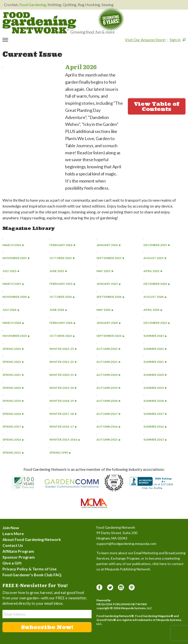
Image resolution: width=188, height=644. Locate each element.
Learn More (13, 533)
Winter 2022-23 (63, 349)
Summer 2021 (155, 362)
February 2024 (63, 323)
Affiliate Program (18, 551)
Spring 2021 (13, 375)
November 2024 (16, 297)
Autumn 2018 (109, 401)
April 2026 (81, 67)
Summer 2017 (155, 414)
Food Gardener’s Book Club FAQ (32, 575)
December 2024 (157, 284)
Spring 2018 (13, 414)
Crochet (11, 5)
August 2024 (155, 297)
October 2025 (62, 258)
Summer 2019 (155, 388)
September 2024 (111, 297)
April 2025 (153, 271)
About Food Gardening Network (32, 539)
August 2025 (155, 258)
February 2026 (63, 245)
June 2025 (58, 271)
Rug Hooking (89, 5)
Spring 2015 (13, 453)
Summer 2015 (155, 440)
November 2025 (16, 258)
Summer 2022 (155, 349)
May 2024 (105, 310)
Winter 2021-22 (63, 362)
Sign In (175, 40)
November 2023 (16, 336)
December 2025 (157, 245)
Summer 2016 (155, 427)
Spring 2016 (13, 440)
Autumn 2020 (109, 375)
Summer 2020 (155, 375)
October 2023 (62, 336)
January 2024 (109, 323)
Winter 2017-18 (63, 414)
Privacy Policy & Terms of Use (29, 569)
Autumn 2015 (109, 440)
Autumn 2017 (109, 414)
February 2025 (63, 284)
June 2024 (58, 310)
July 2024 (11, 310)
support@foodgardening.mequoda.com (126, 544)
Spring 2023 (13, 349)
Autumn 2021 (109, 362)
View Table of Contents (157, 106)
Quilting (70, 5)
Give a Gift (12, 563)
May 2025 (105, 271)
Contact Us (13, 545)
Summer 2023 (155, 336)
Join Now (11, 528)
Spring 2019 (13, 401)
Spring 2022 (13, 362)
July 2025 (11, 271)
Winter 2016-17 (63, 427)
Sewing (108, 5)
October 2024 (62, 297)
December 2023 (157, 323)
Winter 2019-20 (63, 388)
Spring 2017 (13, 427)
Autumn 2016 (109, 427)
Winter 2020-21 (63, 375)
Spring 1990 (60, 453)
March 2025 (13, 284)
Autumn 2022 (109, 349)
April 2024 (153, 310)
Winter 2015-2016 (65, 440)
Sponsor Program (19, 557)
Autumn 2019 (109, 388)
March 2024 (13, 323)
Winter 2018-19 (63, 401)
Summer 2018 (155, 401)
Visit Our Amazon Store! (145, 40)
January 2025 (109, 284)
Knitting (54, 5)
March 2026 (13, 245)
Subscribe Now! (47, 627)
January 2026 (109, 245)
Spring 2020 (13, 388)
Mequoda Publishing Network (122, 604)
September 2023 (111, 336)
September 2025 (111, 258)
